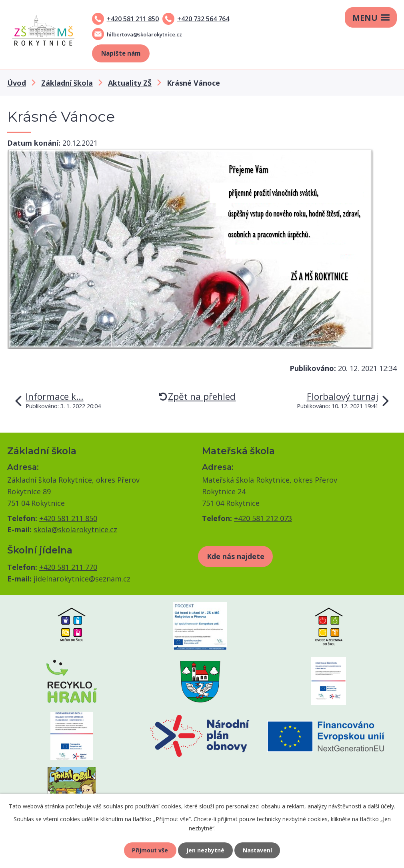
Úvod (17, 83)
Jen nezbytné (205, 850)
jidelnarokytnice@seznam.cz (82, 579)
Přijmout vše (150, 850)
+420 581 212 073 (263, 518)
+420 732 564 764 (203, 19)
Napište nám (121, 53)
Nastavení (258, 850)
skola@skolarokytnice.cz (75, 529)
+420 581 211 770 (68, 567)
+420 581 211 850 (133, 19)
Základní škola (67, 83)
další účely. (381, 806)
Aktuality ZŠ (130, 83)
